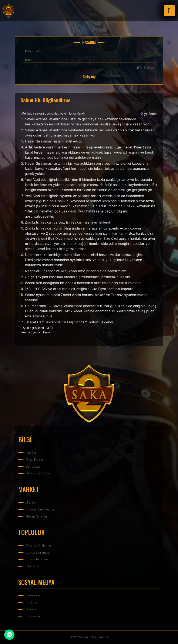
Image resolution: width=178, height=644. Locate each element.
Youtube (32, 602)
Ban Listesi (33, 466)
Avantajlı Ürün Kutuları (41, 509)
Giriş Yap (89, 77)
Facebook (33, 595)
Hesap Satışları (36, 516)
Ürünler (31, 502)
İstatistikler (33, 566)
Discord (31, 609)
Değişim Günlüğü (38, 473)
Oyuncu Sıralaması (39, 545)
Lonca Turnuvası (37, 559)
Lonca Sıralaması (38, 552)
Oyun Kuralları (35, 459)
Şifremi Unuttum (146, 68)
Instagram (33, 616)
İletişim (31, 453)
